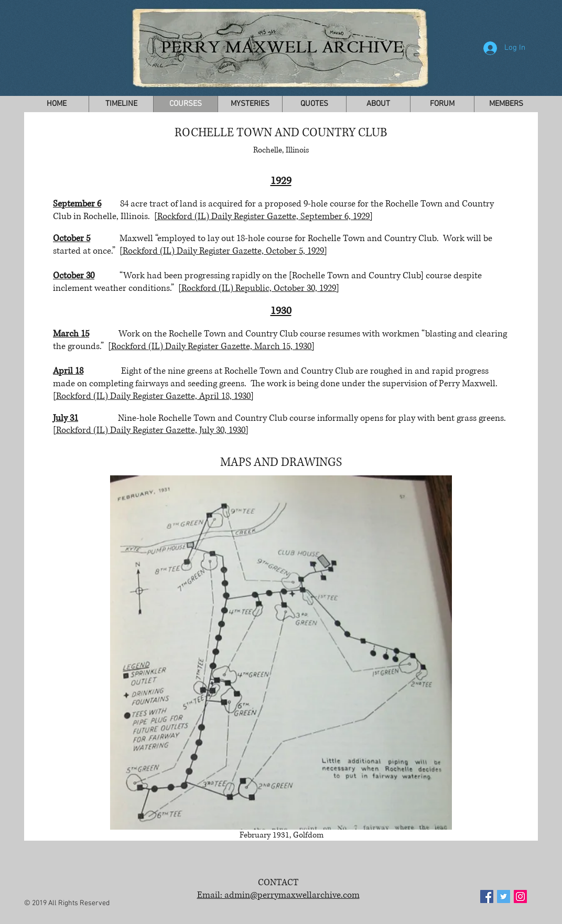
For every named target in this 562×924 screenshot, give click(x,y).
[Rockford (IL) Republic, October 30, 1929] (259, 288)
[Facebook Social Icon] (487, 896)
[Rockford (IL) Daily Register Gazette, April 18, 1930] (153, 396)
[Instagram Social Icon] (520, 896)
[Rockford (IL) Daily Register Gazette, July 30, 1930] (151, 430)
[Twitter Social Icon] (504, 896)
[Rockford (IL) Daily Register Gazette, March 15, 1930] (211, 346)
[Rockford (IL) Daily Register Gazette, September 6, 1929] (263, 216)
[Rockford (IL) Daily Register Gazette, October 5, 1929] (223, 251)
